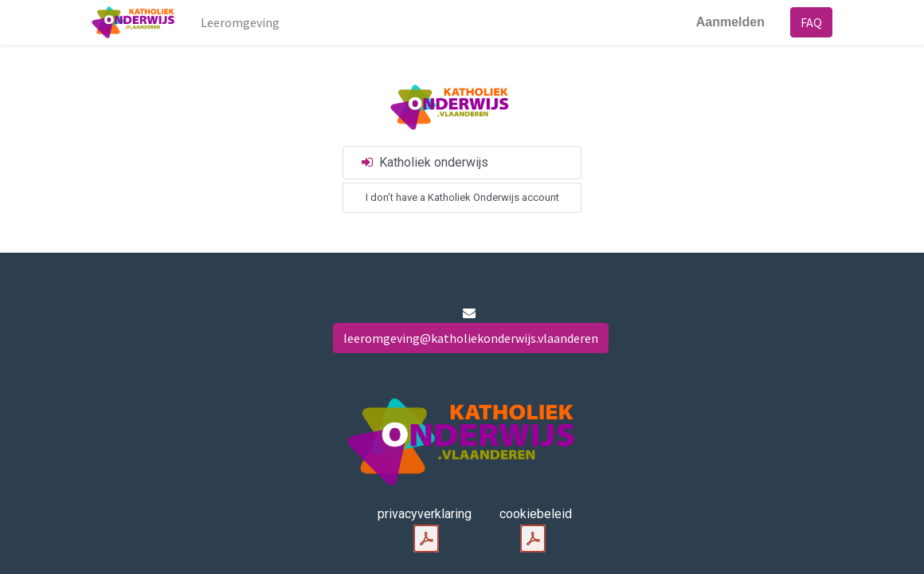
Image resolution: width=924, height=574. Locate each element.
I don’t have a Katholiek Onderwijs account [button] (462, 197)
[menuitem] (240, 22)
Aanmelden (730, 22)
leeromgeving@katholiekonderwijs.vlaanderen (471, 338)
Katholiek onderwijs (424, 162)
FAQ (811, 22)
